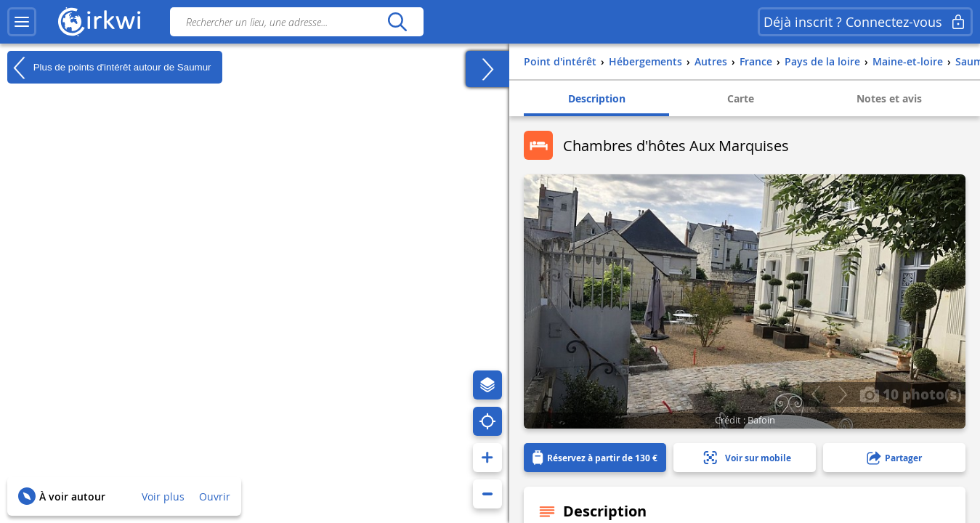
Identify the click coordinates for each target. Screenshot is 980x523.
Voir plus (163, 496)
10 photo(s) (911, 394)
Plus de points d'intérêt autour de (109, 68)
